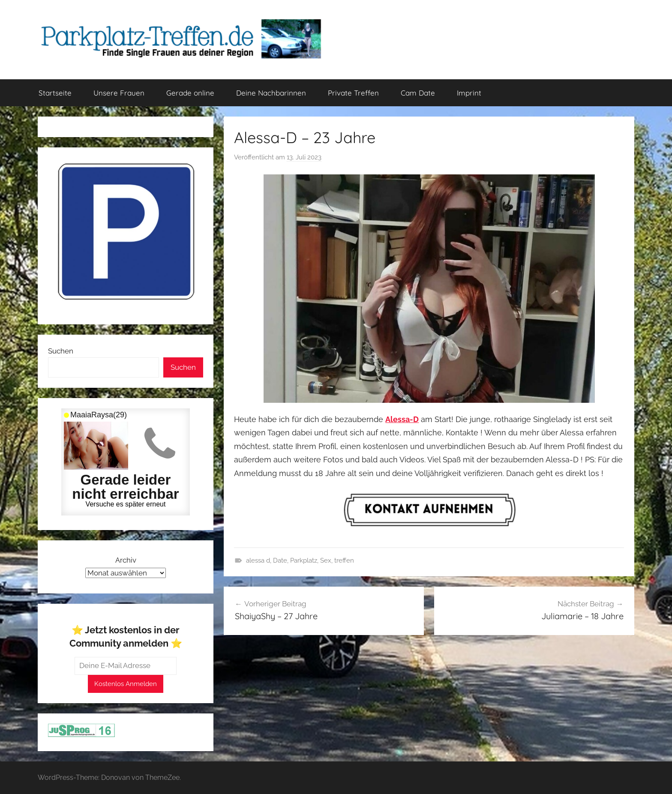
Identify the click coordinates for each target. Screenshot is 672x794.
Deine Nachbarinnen (271, 93)
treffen (344, 560)
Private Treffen (353, 93)
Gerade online (190, 93)
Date (280, 560)
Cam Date (418, 93)
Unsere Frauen (119, 93)
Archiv (126, 560)
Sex (326, 560)
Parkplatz (304, 560)
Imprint (469, 93)
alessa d (258, 560)
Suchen (61, 351)
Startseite (55, 93)
